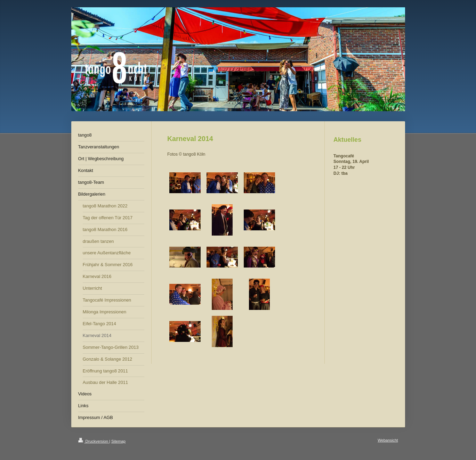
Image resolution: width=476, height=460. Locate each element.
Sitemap (118, 441)
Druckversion (94, 441)
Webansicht (388, 440)
